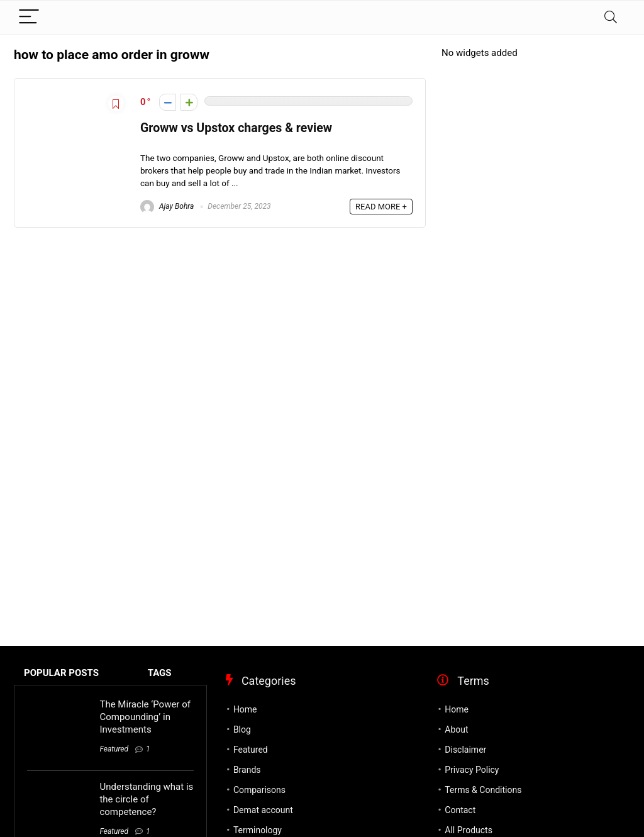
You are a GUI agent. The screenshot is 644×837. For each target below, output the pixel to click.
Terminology (258, 830)
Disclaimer (465, 750)
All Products (469, 830)
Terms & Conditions (483, 790)
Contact (460, 810)
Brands (247, 770)
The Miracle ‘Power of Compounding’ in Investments (145, 717)
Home (245, 709)
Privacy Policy (472, 770)
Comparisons (259, 790)
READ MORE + (381, 207)
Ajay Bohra (167, 206)
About (456, 729)
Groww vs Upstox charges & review (236, 128)
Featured (114, 749)
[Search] (611, 17)
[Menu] (29, 17)
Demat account (263, 810)
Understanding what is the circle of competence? (146, 799)
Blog (242, 729)
